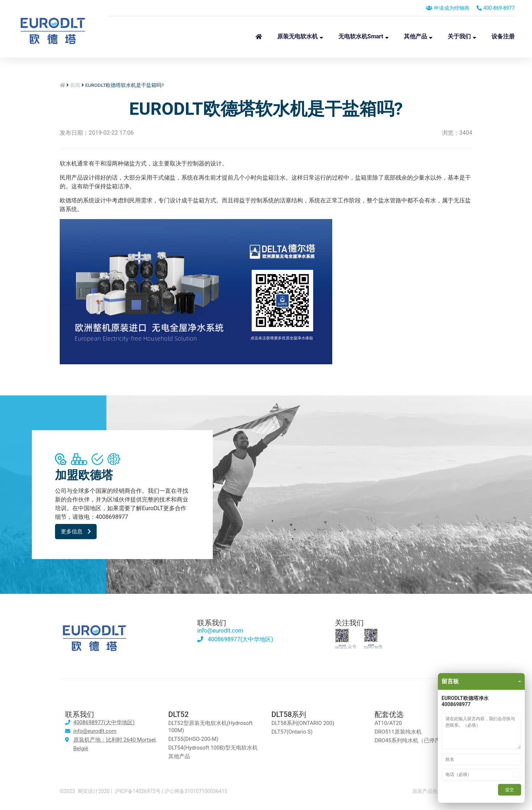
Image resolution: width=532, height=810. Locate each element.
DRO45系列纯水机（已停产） (410, 740)
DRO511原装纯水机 (398, 732)
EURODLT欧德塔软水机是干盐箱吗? (266, 109)
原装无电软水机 (297, 36)
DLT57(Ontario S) (292, 732)
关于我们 (459, 36)
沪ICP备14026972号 (138, 791)
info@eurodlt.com (220, 631)
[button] (76, 532)
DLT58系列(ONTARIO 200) (303, 723)
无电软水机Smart (361, 36)
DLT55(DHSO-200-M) (193, 739)
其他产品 (415, 36)
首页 (259, 37)
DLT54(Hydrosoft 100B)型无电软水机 (213, 748)
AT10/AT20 (388, 723)
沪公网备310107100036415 (196, 791)
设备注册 (503, 36)
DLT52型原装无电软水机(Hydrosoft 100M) (210, 727)
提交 (510, 790)
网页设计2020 (94, 791)
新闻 (75, 85)
